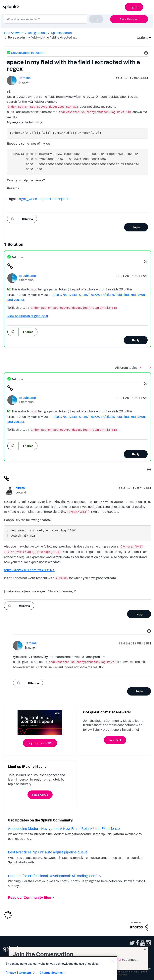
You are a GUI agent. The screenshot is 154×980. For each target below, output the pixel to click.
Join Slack (115, 740)
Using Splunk (37, 33)
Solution (17, 257)
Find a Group (40, 795)
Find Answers (14, 33)
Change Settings (51, 973)
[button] (145, 53)
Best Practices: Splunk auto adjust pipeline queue (48, 852)
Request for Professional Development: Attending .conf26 (54, 876)
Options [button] (141, 38)
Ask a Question (129, 19)
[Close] (112, 961)
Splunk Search (61, 33)
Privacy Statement (18, 973)
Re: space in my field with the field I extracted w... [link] (42, 37)
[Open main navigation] (149, 7)
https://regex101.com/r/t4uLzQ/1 (29, 570)
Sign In (134, 7)
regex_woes (27, 199)
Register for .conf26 (40, 743)
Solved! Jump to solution (29, 53)
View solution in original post (28, 316)
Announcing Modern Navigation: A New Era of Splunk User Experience (64, 828)
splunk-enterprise (55, 199)
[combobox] (54, 19)
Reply (136, 227)
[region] (59, 968)
